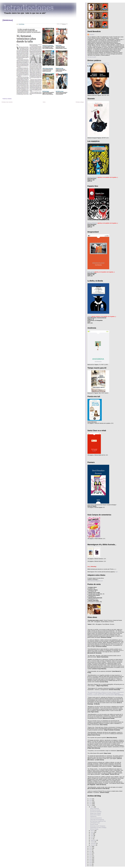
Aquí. (116, 572)
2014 (91, 847)
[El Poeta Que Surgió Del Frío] (98, 821)
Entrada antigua (80, 102)
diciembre (93, 845)
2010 (91, 801)
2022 (91, 859)
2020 (91, 856)
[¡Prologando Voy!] (95, 823)
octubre (93, 842)
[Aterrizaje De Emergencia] (97, 820)
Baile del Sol (91, 272)
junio (92, 837)
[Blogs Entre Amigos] (96, 813)
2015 (91, 848)
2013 (91, 805)
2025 (91, 864)
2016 (91, 850)
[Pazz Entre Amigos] (95, 815)
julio (92, 839)
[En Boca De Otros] (95, 810)
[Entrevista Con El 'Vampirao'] (98, 826)
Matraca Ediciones (92, 177)
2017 (91, 851)
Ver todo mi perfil (92, 57)
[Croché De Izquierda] (96, 812)
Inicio (44, 102)
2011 (91, 802)
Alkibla (89, 316)
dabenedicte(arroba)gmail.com (95, 581)
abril (92, 834)
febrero (93, 831)
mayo (92, 835)
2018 (91, 853)
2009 (91, 799)
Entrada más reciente (7, 102)
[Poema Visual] (94, 824)
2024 (91, 862)
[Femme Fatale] (94, 829)
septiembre (94, 840)
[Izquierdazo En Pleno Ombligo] (98, 828)
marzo (92, 832)
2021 (91, 858)
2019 (91, 855)
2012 (91, 804)
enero (92, 807)
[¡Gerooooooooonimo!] (96, 818)
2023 (91, 861)
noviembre (93, 843)
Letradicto (92, 35)
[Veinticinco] (8, 20)
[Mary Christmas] (95, 808)
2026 (91, 866)
